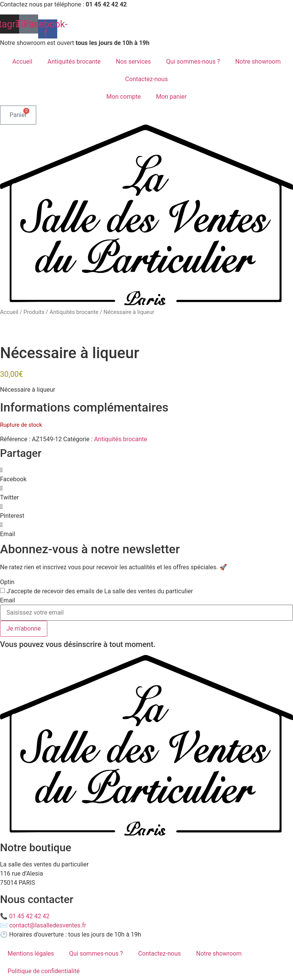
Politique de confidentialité (44, 971)
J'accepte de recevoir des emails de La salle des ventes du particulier (100, 591)
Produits (34, 312)
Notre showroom (258, 62)
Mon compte (124, 97)
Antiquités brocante (74, 62)
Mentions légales (31, 954)
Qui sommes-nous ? (193, 62)
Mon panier (171, 97)
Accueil (22, 62)
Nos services (134, 62)
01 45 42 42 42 (29, 916)
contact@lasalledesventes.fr (48, 925)
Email (8, 600)
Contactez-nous (146, 79)
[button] (146, 475)
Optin (7, 582)
